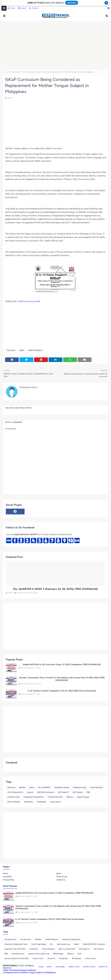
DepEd (22, 350)
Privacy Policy (9, 880)
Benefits (22, 788)
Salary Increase (83, 797)
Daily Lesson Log (63, 944)
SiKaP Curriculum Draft (29, 301)
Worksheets (41, 802)
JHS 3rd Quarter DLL (15, 792)
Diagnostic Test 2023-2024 (15, 949)
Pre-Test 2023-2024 (55, 797)
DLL (51, 944)
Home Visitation (97, 788)
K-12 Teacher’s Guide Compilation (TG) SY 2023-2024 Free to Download (62, 691)
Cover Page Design (39, 944)
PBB (88, 792)
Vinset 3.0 (51, 959)
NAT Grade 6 (78, 792)
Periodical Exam (18, 954)
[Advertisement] (55, 45)
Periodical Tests (14, 797)
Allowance (11, 788)
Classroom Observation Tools (16, 944)
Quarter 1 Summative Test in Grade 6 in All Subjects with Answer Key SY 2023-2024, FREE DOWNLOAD (62, 679)
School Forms (38, 959)
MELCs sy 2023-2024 (67, 949)
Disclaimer (7, 877)
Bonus (32, 788)
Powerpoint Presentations (34, 797)
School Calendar (14, 802)
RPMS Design (58, 954)
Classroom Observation (71, 939)
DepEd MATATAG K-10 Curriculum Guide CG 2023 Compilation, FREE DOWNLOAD (62, 665)
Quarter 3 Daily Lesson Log (39, 954)
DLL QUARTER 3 (44, 788)
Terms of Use (62, 877)
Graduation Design (62, 788)
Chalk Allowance (52, 939)
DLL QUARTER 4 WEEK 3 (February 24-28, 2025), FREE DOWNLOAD (56, 589)
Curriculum (16, 72)
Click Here (72, 3)
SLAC (80, 954)
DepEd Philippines (35, 350)
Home (11, 8)
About (22, 8)
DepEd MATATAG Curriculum (94, 944)
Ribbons (70, 797)
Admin (10, 98)
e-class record (55, 802)
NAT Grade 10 (64, 792)
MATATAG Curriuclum (46, 792)
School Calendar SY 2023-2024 (17, 959)
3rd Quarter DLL (11, 939)
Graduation (34, 949)
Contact (34, 8)
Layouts (30, 792)
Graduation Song (80, 788)
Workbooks (29, 802)
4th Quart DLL (26, 939)
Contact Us (61, 880)
